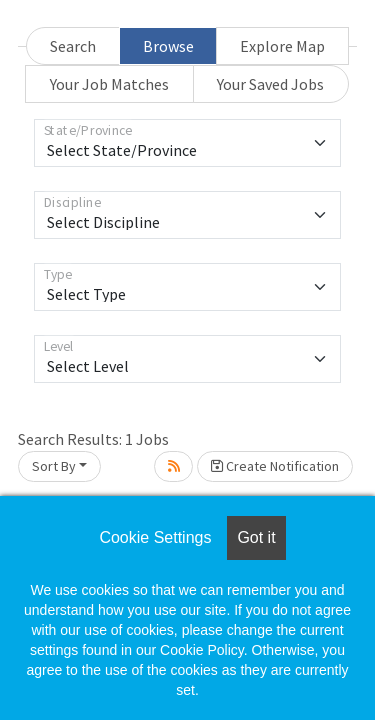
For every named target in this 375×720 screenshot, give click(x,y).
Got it (256, 537)
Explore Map (282, 46)
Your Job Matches (109, 84)
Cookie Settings (155, 537)
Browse (168, 46)
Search (73, 46)
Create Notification (275, 466)
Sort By (54, 466)
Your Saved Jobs (270, 84)
